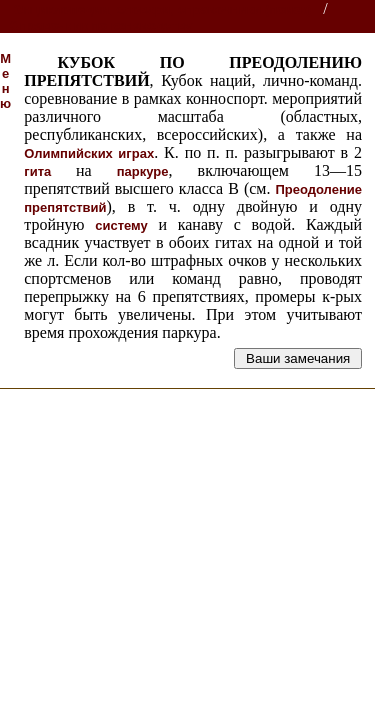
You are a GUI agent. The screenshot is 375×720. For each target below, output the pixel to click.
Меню (5, 81)
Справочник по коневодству (101, 25)
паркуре (143, 171)
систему (121, 225)
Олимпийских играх (89, 153)
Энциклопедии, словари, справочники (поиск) (162, 9)
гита (50, 171)
